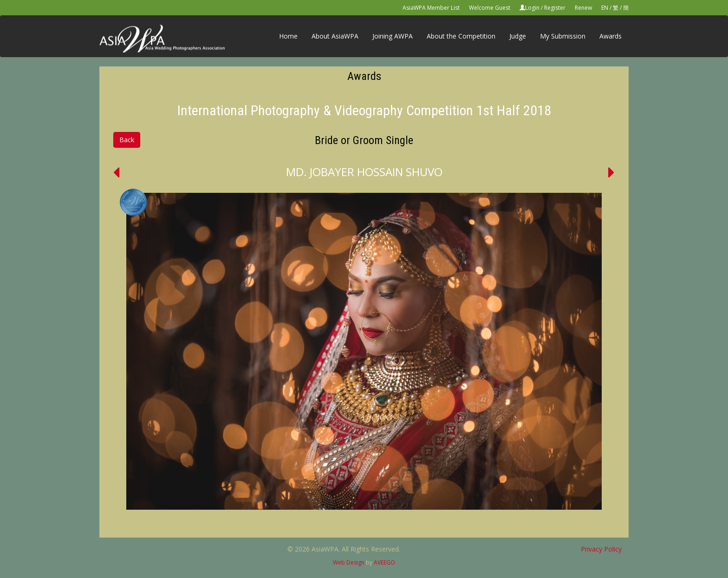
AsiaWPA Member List (431, 8)
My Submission (563, 36)
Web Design (349, 562)
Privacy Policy (601, 549)
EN (605, 8)
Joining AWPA (393, 36)
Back (127, 140)
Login (532, 8)
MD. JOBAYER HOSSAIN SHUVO (364, 172)
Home (288, 36)
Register (555, 8)
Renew (583, 8)
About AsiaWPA (335, 36)
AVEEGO (384, 562)
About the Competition (461, 36)
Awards (611, 36)
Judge (518, 36)
